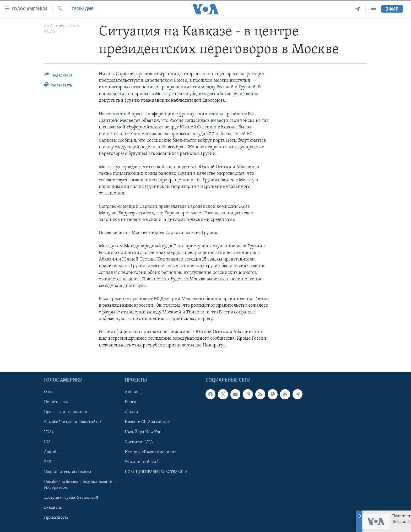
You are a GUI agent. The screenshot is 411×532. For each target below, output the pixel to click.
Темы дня (83, 9)
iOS (47, 442)
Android (51, 452)
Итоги (131, 402)
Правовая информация (66, 412)
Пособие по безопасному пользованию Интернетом (80, 485)
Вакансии (53, 508)
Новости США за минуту (147, 422)
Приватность (56, 518)
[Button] (58, 76)
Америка (133, 392)
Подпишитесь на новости (68, 472)
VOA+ (49, 432)
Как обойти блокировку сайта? (73, 422)
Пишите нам (56, 402)
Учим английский (142, 462)
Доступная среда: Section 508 (71, 498)
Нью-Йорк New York (144, 432)
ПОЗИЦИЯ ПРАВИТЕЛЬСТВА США (156, 472)
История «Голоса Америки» (151, 452)
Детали (131, 412)
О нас (49, 392)
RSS (48, 462)
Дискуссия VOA (139, 442)
